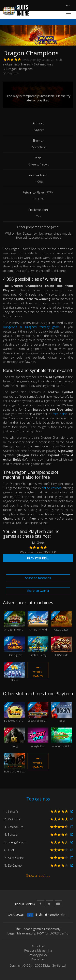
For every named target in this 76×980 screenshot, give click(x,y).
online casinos (51, 488)
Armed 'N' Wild (38, 621)
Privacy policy (38, 955)
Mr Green (39, 543)
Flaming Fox (15, 647)
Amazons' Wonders (15, 621)
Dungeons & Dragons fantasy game (31, 327)
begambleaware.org (22, 933)
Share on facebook (38, 578)
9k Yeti (15, 672)
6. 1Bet (9, 850)
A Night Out (38, 738)
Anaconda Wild (61, 738)
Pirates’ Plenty (38, 647)
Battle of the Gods (15, 763)
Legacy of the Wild (38, 712)
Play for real (38, 558)
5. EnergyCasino (15, 842)
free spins (60, 414)
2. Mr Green (13, 819)
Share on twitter (38, 591)
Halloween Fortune (15, 712)
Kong (15, 738)
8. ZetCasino (13, 865)
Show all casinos (38, 876)
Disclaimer (38, 959)
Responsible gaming (38, 950)
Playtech (13, 73)
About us (38, 946)
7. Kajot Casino (14, 858)
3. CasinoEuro (14, 827)
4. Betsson (12, 834)
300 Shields (61, 647)
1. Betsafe (11, 811)
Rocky (61, 712)
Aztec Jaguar (61, 621)
